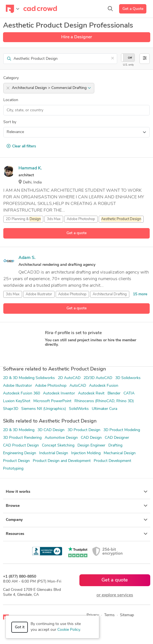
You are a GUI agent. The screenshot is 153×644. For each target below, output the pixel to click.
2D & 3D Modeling (19, 430)
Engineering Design (20, 453)
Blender (114, 393)
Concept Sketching (58, 446)
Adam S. (27, 258)
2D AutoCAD (69, 378)
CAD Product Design (21, 446)
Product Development (112, 461)
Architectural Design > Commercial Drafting (51, 88)
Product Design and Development (62, 461)
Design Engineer (91, 446)
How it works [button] (77, 492)
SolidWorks (79, 409)
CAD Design (91, 438)
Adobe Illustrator (39, 294)
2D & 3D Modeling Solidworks (29, 378)
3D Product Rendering (22, 438)
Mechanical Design (120, 453)
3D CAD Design (51, 430)
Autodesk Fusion (104, 386)
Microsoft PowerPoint (52, 401)
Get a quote (76, 233)
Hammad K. (30, 168)
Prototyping (13, 469)
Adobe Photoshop (81, 219)
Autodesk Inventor (59, 393)
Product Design (16, 461)
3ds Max (54, 219)
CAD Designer (117, 438)
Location (11, 100)
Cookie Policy (69, 630)
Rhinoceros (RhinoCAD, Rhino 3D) (104, 401)
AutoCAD (78, 386)
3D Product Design (84, 430)
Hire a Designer (77, 37)
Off (130, 58)
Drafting (115, 446)
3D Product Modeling (122, 430)
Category (11, 78)
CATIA (129, 393)
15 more (140, 294)
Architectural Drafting (110, 294)
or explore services (115, 595)
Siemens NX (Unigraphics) (44, 409)
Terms (109, 615)
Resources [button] (77, 534)
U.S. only (128, 65)
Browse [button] (77, 506)
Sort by (10, 122)
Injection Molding (86, 453)
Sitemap (127, 615)
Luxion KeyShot (17, 401)
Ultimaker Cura (104, 409)
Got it (20, 627)
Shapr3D (11, 409)
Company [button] (77, 520)
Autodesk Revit (91, 393)
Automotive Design (61, 438)
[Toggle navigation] (13, 9)
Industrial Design (54, 453)
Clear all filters (21, 146)
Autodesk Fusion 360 (22, 393)
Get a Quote (133, 9)
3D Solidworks (128, 378)
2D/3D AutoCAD (98, 378)
